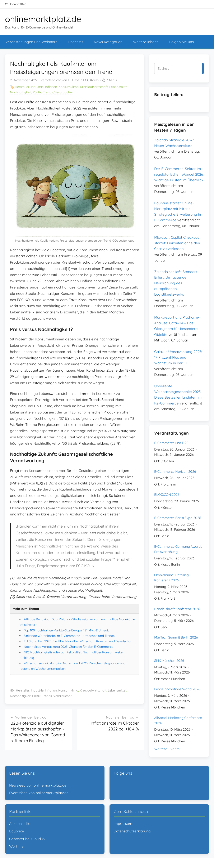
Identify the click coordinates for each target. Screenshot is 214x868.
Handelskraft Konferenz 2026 (177, 609)
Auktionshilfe (20, 824)
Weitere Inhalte (146, 42)
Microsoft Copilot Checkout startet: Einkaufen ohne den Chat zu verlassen (177, 243)
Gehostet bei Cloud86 (27, 839)
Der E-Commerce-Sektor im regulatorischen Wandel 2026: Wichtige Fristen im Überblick (179, 174)
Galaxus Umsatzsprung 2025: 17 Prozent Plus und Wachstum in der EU (178, 357)
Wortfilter (17, 846)
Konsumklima (69, 87)
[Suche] (178, 68)
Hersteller (22, 87)
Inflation (51, 87)
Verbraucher (64, 92)
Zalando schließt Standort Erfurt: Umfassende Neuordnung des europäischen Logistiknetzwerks (176, 283)
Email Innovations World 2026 (177, 689)
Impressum (123, 824)
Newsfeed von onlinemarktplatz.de (38, 785)
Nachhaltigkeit (21, 92)
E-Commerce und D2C (171, 443)
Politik (37, 92)
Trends (48, 92)
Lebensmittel (119, 87)
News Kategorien (108, 42)
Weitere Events (167, 749)
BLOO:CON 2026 (167, 495)
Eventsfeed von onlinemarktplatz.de (39, 793)
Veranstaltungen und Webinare (32, 42)
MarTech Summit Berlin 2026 (176, 637)
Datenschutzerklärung (132, 831)
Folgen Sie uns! (182, 42)
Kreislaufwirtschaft (94, 87)
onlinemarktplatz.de (43, 19)
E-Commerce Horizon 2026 (175, 471)
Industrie (37, 87)
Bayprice (17, 831)
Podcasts (76, 42)
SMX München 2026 (169, 661)
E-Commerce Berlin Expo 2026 (178, 518)
